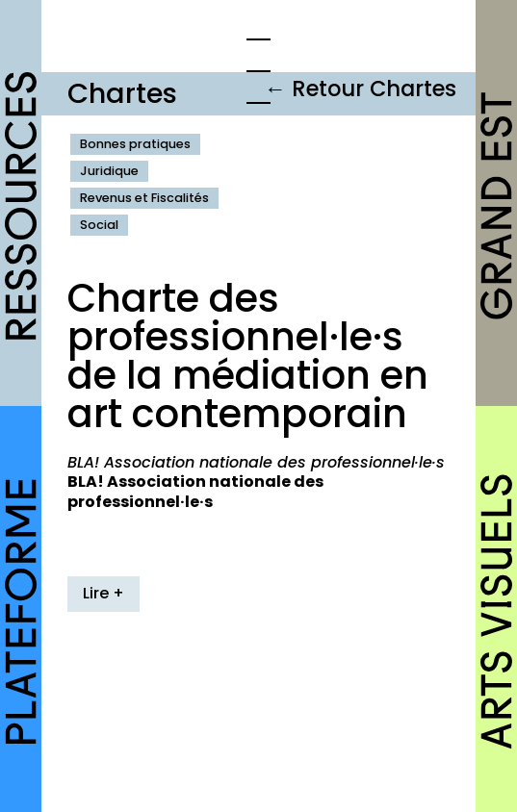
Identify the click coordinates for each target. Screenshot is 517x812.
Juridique (109, 171)
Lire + (103, 593)
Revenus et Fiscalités (144, 198)
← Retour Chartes (361, 89)
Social (99, 225)
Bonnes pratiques (135, 144)
